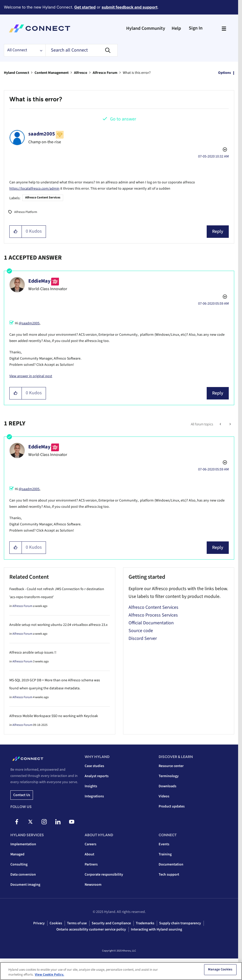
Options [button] (224, 73)
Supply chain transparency (180, 923)
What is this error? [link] (137, 73)
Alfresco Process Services (153, 615)
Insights (91, 786)
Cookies (56, 923)
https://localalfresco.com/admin (34, 189)
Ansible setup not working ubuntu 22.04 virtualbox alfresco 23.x (58, 625)
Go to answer (123, 119)
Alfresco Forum (105, 73)
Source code (141, 631)
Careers (90, 844)
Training (165, 854)
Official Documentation (151, 623)
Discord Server (143, 638)
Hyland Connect (16, 73)
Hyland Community (146, 28)
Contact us (22, 795)
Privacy (39, 923)
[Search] (82, 50)
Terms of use (77, 923)
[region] (121, 971)
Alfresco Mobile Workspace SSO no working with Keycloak (54, 716)
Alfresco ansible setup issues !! (33, 653)
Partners (91, 864)
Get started (85, 7)
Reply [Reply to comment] (218, 393)
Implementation (23, 844)
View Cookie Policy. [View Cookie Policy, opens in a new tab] (49, 975)
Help (176, 28)
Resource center (171, 766)
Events (164, 844)
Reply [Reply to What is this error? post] (218, 231)
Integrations (94, 796)
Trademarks (145, 923)
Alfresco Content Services (43, 198)
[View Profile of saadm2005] (42, 134)
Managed (17, 854)
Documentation (171, 864)
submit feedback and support (129, 7)
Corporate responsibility (104, 875)
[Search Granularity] (25, 50)
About (89, 854)
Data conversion (23, 875)
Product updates (172, 806)
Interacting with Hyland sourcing (156, 929)
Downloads (167, 786)
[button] (16, 232)
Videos (164, 796)
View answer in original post (31, 376)
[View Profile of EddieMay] (39, 281)
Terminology (169, 776)
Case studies (94, 766)
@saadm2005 (29, 323)
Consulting (19, 864)
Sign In (196, 28)
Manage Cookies (220, 970)
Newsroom (93, 885)
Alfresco (81, 73)
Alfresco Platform (26, 212)
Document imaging (25, 885)
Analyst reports (97, 776)
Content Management (52, 73)
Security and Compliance (111, 923)
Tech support (169, 875)
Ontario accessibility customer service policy (91, 929)
